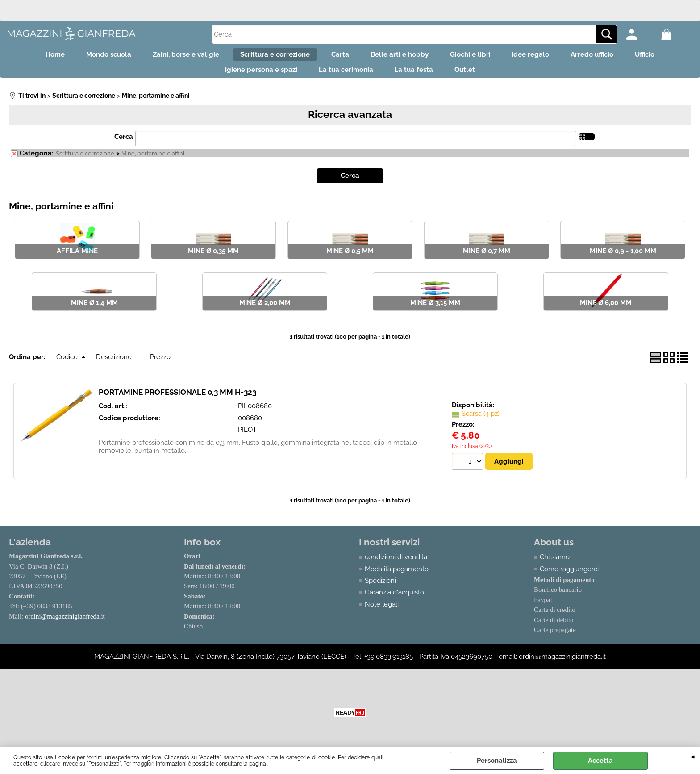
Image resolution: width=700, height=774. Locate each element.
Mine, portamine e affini (153, 161)
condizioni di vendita (396, 565)
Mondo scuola (90, 56)
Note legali (382, 612)
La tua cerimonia (343, 75)
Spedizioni (380, 588)
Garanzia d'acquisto (394, 600)
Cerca (124, 144)
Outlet (473, 75)
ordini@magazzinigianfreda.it (65, 624)
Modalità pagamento (397, 576)
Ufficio (669, 56)
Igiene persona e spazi (253, 75)
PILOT (247, 437)
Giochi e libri (478, 56)
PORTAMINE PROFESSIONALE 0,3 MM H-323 (177, 399)
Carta (337, 56)
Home (31, 56)
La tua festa (417, 75)
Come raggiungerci (569, 576)
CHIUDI (693, 756)
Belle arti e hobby (402, 56)
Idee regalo (544, 56)
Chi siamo (555, 565)
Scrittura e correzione (267, 56)
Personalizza (497, 761)
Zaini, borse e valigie (172, 56)
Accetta (600, 761)
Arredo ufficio (611, 56)
